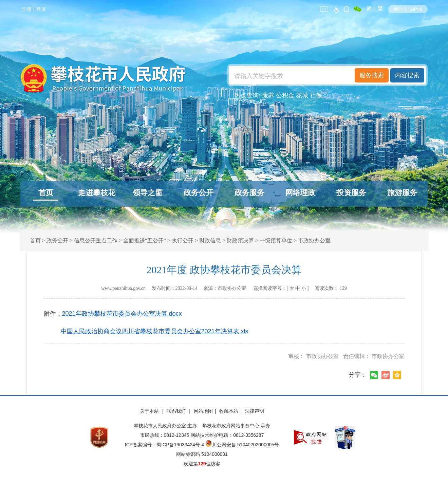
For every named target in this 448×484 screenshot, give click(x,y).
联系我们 (177, 411)
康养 (268, 95)
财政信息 (210, 240)
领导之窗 (148, 193)
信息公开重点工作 (96, 240)
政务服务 (249, 193)
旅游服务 (402, 193)
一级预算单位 (276, 240)
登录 (41, 9)
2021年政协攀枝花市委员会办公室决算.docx (122, 314)
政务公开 (199, 193)
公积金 (285, 95)
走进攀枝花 (97, 193)
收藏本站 (229, 411)
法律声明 (255, 411)
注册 (27, 9)
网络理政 (300, 193)
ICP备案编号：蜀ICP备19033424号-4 (165, 445)
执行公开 (183, 240)
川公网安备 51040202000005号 (242, 445)
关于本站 (150, 411)
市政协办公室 (314, 240)
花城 (302, 95)
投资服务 (351, 193)
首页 (46, 193)
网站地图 (203, 411)
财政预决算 (240, 240)
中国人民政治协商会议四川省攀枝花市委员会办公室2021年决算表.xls (155, 331)
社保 (316, 95)
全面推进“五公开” (145, 240)
